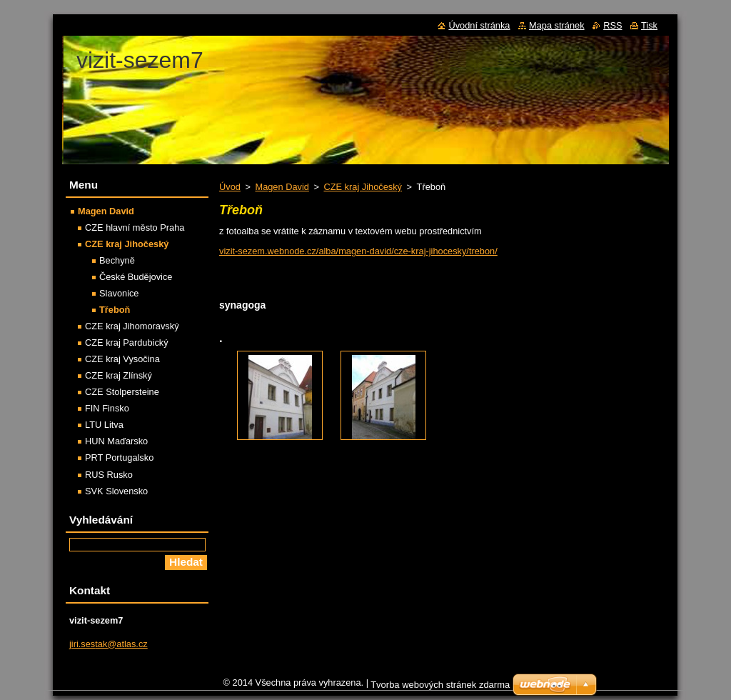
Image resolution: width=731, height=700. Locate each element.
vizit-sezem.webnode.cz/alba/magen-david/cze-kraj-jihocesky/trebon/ (358, 251)
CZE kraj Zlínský (119, 375)
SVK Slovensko (116, 491)
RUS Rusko (109, 475)
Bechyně (117, 260)
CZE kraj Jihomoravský (132, 326)
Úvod (230, 187)
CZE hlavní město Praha (135, 227)
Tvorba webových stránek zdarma (440, 688)
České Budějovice (136, 277)
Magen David (282, 187)
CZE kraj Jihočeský (363, 187)
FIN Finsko (107, 408)
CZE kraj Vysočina (122, 359)
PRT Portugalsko (119, 457)
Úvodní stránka (479, 25)
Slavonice (119, 293)
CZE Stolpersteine (122, 392)
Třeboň (115, 310)
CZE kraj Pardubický (127, 342)
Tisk (649, 25)
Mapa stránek (557, 25)
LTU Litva (104, 425)
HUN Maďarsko (116, 441)
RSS (612, 25)
